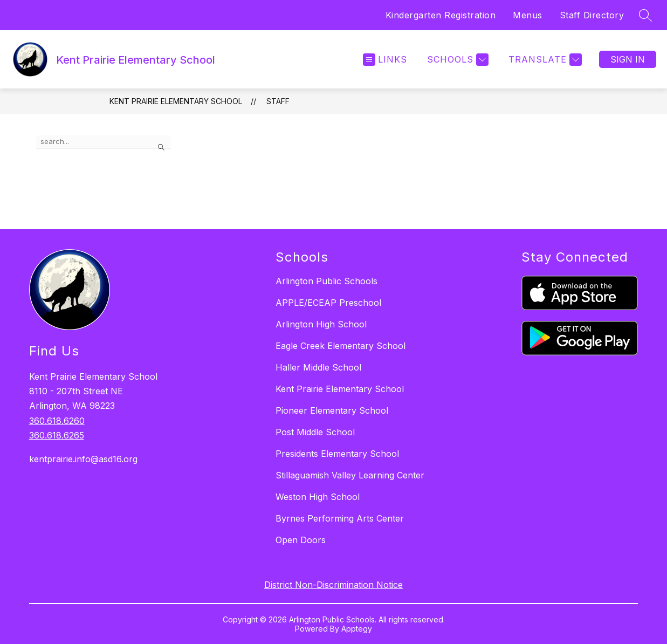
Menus (528, 15)
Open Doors (301, 540)
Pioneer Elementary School (332, 410)
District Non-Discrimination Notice (333, 585)
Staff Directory (592, 15)
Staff (278, 101)
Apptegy (357, 629)
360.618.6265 (57, 435)
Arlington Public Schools (326, 281)
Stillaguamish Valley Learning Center (350, 475)
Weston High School (318, 497)
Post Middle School (315, 432)
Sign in (628, 59)
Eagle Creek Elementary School (341, 346)
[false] (104, 142)
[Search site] (645, 15)
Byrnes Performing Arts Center (340, 518)
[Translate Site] (544, 60)
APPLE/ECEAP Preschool (328, 303)
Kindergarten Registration (441, 15)
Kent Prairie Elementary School (176, 101)
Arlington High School (321, 324)
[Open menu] (385, 60)
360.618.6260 (57, 421)
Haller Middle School (318, 367)
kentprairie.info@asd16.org (83, 459)
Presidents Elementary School (337, 454)
